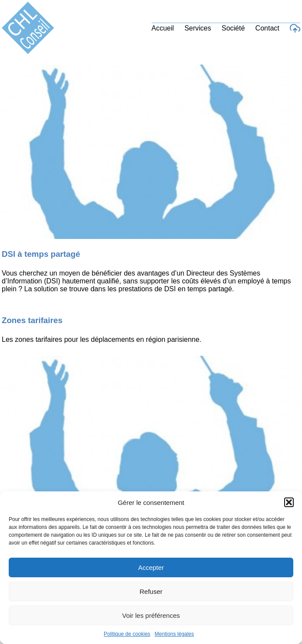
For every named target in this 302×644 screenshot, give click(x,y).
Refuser (151, 591)
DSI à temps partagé (41, 254)
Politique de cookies (127, 634)
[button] (289, 502)
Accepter (151, 567)
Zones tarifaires (32, 320)
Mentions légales (174, 634)
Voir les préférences (151, 615)
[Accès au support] (295, 28)
